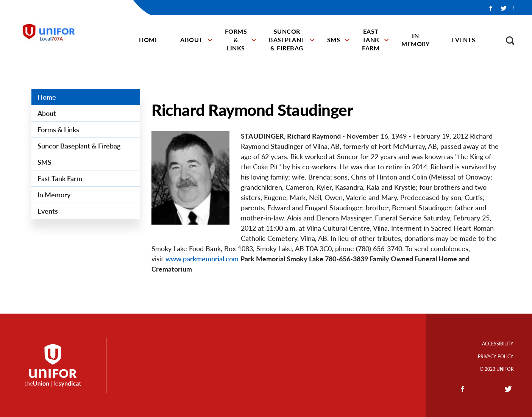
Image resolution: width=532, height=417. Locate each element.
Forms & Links (236, 40)
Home (149, 40)
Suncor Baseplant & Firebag (287, 40)
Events (463, 40)
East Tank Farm (371, 40)
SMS (334, 40)
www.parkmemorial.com (202, 259)
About (192, 40)
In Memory (415, 40)
